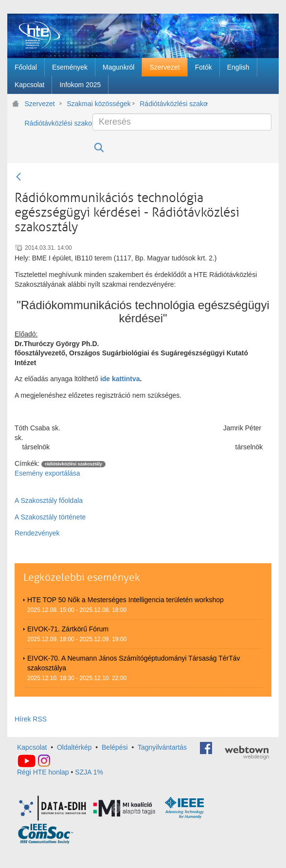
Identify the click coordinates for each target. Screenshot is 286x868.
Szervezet (40, 104)
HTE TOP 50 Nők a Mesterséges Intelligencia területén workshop (125, 600)
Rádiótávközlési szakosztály (174, 104)
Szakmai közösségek (99, 104)
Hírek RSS (31, 719)
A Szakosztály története (50, 517)
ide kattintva (120, 379)
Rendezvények (37, 533)
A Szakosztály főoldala (49, 500)
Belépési (115, 747)
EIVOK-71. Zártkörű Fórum (68, 629)
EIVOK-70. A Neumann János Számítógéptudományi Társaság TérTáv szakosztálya (134, 663)
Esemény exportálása (47, 473)
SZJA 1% (89, 772)
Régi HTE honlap (43, 772)
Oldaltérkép (74, 747)
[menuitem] (26, 67)
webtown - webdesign (247, 753)
